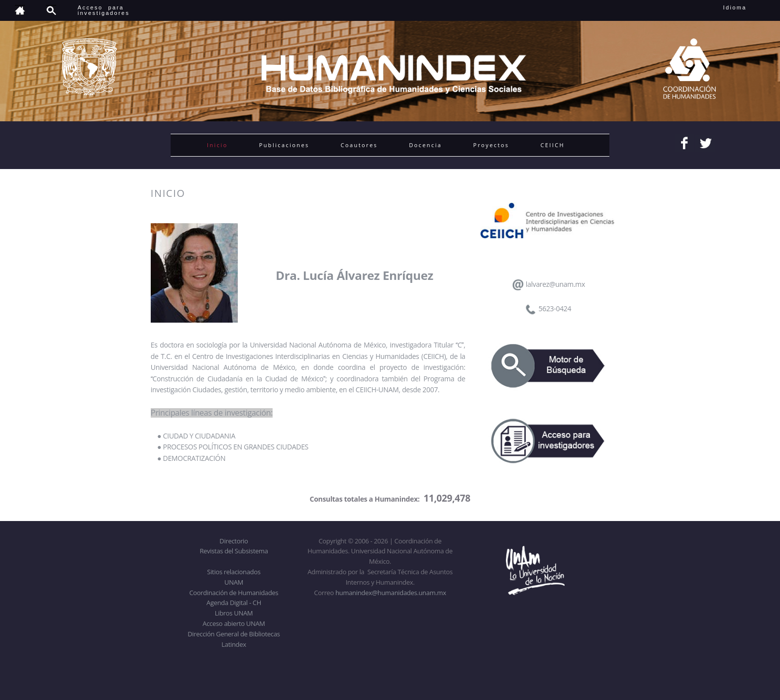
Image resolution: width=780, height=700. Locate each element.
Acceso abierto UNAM (234, 623)
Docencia (425, 145)
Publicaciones (284, 145)
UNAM (234, 582)
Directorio (234, 541)
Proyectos (491, 145)
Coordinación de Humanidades (234, 593)
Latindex (234, 644)
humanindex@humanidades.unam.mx (391, 593)
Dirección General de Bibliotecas (234, 634)
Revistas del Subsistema (234, 551)
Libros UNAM (234, 613)
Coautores (359, 145)
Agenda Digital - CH (234, 603)
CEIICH (552, 145)
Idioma (747, 7)
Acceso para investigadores (104, 10)
